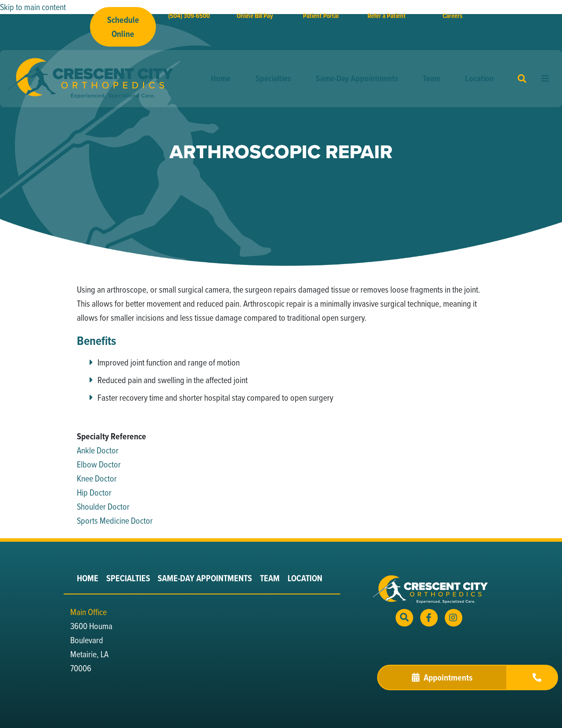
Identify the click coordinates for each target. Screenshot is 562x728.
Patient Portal (321, 16)
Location (479, 78)
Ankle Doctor (98, 450)
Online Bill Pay (255, 16)
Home (221, 78)
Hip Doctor (94, 492)
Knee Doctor (97, 478)
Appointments (442, 677)
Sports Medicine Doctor (115, 520)
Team (432, 78)
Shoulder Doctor (103, 506)
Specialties (273, 78)
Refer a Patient (387, 16)
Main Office (88, 612)
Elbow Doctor (99, 464)
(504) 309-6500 (189, 16)
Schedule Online (123, 27)
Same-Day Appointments (357, 78)
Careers (452, 16)
